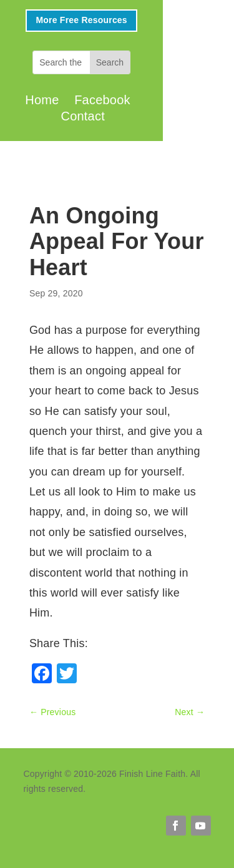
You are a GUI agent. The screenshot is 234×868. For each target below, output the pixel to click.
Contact (83, 116)
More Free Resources (81, 20)
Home (42, 100)
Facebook (102, 100)
